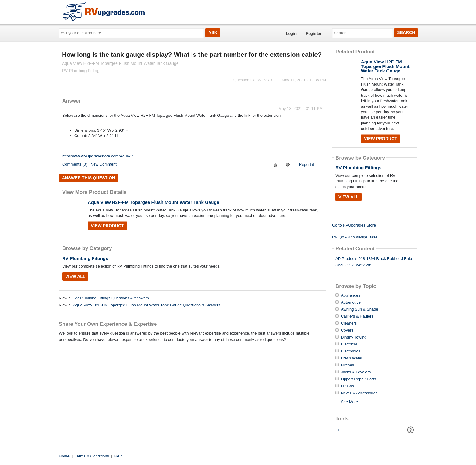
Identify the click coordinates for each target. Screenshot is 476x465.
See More (349, 402)
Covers (347, 330)
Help (340, 430)
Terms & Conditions (92, 456)
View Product (107, 226)
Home (64, 456)
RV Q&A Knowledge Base (355, 237)
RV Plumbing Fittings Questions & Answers (111, 298)
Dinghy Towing (354, 337)
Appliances (351, 295)
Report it (306, 165)
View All (75, 276)
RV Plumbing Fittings (85, 258)
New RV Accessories (359, 393)
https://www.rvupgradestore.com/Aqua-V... (99, 156)
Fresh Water (352, 358)
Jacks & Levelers (356, 372)
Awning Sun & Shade (360, 309)
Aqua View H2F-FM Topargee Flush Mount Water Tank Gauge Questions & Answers (147, 305)
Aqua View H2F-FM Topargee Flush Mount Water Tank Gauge (153, 202)
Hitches (347, 365)
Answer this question (88, 178)
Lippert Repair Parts (359, 379)
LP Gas (347, 386)
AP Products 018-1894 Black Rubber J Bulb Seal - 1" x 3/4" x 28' (374, 262)
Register (314, 34)
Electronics (351, 351)
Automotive (351, 302)
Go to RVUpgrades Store (354, 225)
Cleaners (349, 323)
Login (291, 34)
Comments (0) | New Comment (89, 164)
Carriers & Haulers (357, 316)
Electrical (349, 344)
